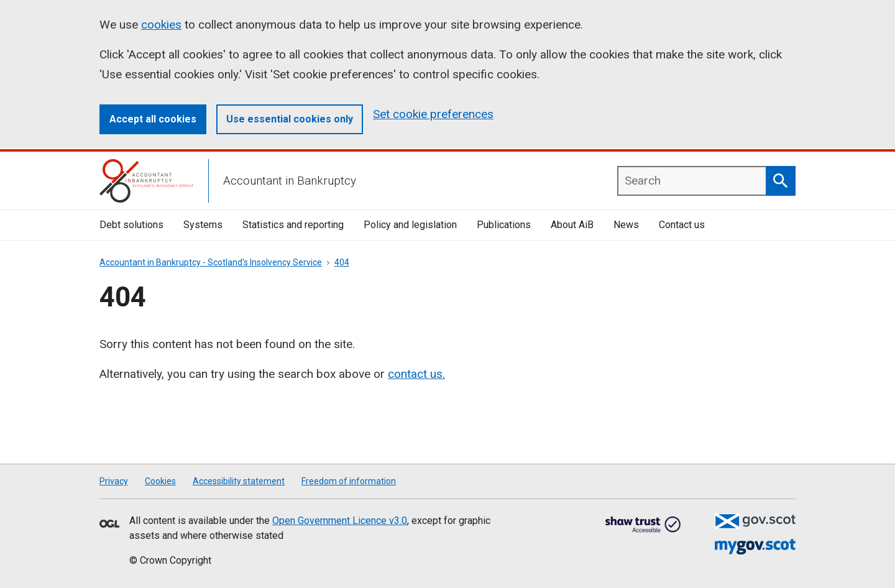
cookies (161, 25)
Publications (504, 225)
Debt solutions (131, 225)
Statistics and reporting (293, 225)
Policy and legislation (410, 225)
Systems (203, 225)
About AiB (572, 225)
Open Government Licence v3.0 (340, 521)
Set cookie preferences (433, 114)
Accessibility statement (239, 481)
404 (342, 262)
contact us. (416, 374)
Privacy (114, 481)
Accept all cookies (153, 119)
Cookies (160, 481)
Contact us (682, 225)
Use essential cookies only (290, 119)
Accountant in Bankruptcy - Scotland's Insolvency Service (211, 262)
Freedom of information (349, 481)
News (626, 225)
